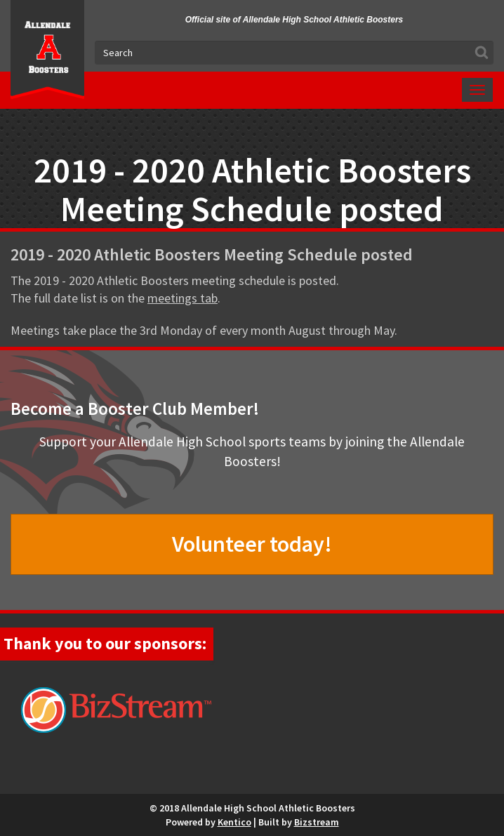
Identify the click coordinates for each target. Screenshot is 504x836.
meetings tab (183, 298)
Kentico (234, 822)
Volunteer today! (252, 544)
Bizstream (317, 822)
